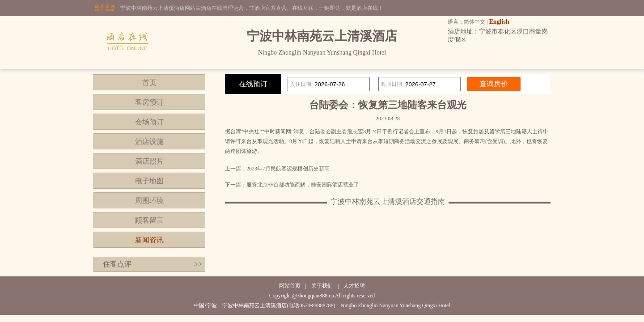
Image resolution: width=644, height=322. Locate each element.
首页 (149, 83)
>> (198, 264)
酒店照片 (149, 161)
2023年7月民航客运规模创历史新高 (288, 169)
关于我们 (322, 286)
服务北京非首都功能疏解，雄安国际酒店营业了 (303, 185)
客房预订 (149, 102)
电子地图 (149, 181)
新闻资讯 (149, 240)
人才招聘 (354, 286)
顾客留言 (149, 220)
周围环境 (149, 201)
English (499, 22)
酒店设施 (149, 142)
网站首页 (290, 286)
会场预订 (149, 122)
